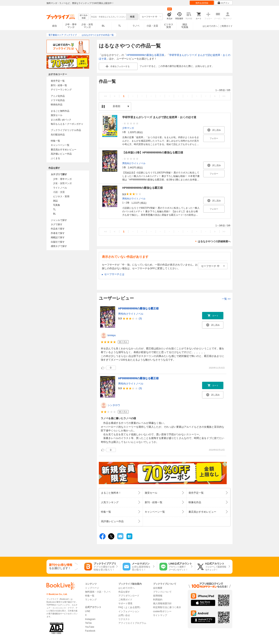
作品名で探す (58, 229)
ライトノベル (60, 188)
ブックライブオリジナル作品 (66, 130)
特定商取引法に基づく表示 (167, 607)
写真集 (57, 205)
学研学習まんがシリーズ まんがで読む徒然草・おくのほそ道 (159, 117)
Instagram (90, 619)
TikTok (88, 623)
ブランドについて (162, 592)
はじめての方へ (210, 26)
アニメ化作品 (58, 96)
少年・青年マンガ (71, 26)
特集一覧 (55, 141)
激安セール (57, 115)
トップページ (92, 588)
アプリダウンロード (129, 596)
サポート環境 (125, 603)
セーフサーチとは (114, 274)
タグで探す (57, 224)
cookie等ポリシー (162, 611)
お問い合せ (124, 615)
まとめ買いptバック (61, 120)
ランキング (91, 600)
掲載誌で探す (58, 237)
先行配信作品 (58, 135)
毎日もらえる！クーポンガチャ (67, 124)
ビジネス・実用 (61, 196)
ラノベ (136, 26)
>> (224, 96)
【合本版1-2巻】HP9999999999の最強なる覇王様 (153, 152)
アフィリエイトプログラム (132, 623)
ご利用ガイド (226, 26)
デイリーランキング (61, 90)
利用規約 (158, 600)
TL (120, 26)
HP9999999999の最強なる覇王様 (145, 55)
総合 (55, 26)
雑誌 (55, 201)
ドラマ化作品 (58, 100)
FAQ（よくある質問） (130, 607)
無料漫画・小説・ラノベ (98, 592)
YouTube (90, 627)
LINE (88, 611)
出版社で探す (58, 242)
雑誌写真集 (185, 26)
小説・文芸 (152, 26)
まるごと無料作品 (60, 111)
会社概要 (158, 588)
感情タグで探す (59, 246)
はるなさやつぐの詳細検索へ (214, 241)
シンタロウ (114, 405)
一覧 (226, 299)
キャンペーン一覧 (60, 145)
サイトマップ (160, 615)
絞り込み (84, 17)
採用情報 (158, 596)
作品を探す (124, 592)
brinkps (112, 335)
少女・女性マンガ (87, 26)
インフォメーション (129, 611)
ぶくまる (55, 158)
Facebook (90, 631)
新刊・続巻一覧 (59, 85)
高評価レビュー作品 (61, 154)
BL (103, 26)
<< (105, 96)
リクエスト (124, 619)
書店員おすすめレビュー (64, 150)
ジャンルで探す (59, 220)
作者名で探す (58, 233)
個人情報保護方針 (162, 603)
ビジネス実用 (169, 26)
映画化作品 (57, 105)
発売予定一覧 (58, 81)
